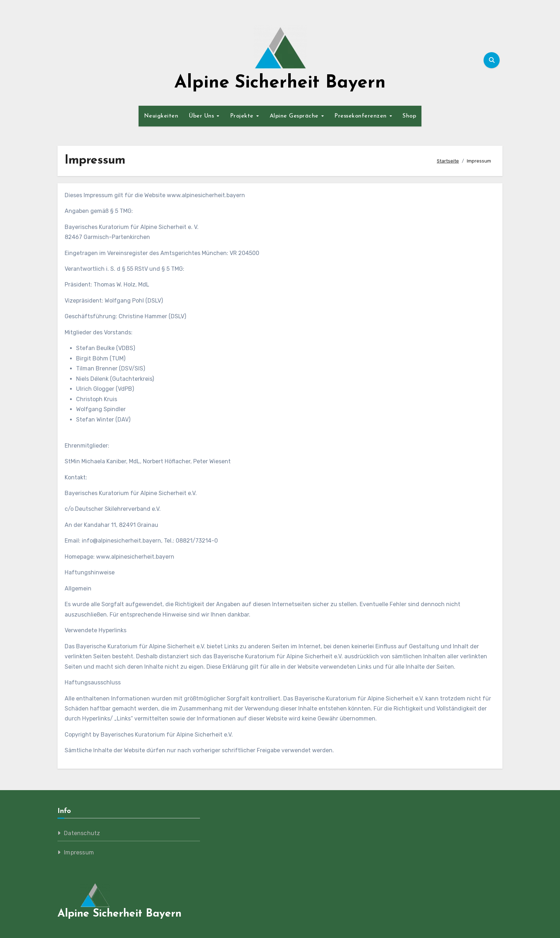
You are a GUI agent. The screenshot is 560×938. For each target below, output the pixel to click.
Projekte (243, 116)
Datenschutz (82, 833)
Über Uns (202, 116)
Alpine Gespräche (295, 116)
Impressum (79, 852)
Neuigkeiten (161, 116)
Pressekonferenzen (361, 116)
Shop (409, 116)
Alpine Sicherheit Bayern (280, 83)
